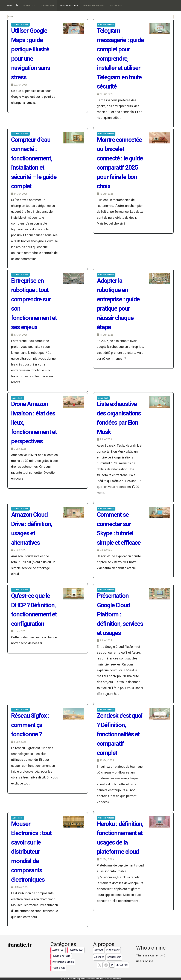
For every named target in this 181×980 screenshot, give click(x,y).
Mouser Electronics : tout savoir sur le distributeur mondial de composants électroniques (31, 852)
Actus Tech (29, 5)
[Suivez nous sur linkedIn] (112, 965)
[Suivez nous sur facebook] (106, 965)
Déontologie (114, 957)
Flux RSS (122, 965)
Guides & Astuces (69, 5)
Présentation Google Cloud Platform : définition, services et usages (120, 614)
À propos (99, 957)
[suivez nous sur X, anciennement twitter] (100, 965)
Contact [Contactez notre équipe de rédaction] (99, 950)
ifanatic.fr (11, 5)
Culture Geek (48, 5)
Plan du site (113, 950)
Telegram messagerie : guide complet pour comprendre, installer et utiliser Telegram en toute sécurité (120, 59)
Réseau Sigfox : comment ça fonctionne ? (30, 725)
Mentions (117, 979)
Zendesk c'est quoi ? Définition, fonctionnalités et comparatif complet (120, 734)
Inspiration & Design (94, 5)
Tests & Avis (116, 5)
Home (10, 17)
